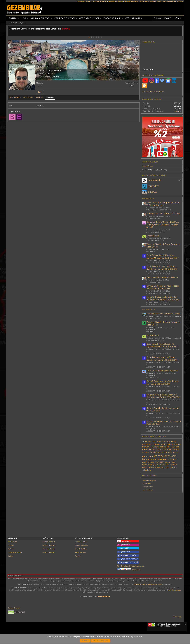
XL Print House (147, 484)
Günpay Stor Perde (148, 487)
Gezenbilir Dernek (49, 545)
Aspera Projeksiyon (148, 490)
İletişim (11, 556)
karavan (170, 456)
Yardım (78, 556)
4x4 (150, 441)
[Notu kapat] (185, 625)
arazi (151, 444)
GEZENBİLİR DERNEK (116, 1)
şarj (155, 465)
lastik (145, 459)
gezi (170, 452)
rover (145, 465)
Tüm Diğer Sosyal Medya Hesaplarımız (131, 566)
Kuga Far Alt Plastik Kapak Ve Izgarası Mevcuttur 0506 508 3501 (162, 257)
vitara (157, 467)
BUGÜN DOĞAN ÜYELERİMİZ (154, 175)
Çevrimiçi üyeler (150, 162)
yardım (174, 467)
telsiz (145, 467)
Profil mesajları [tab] (15, 97)
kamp (158, 456)
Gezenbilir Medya (49, 549)
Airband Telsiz (153, 236)
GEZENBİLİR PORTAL (100, 1)
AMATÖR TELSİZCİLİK (155, 232)
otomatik (159, 462)
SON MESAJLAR (149, 199)
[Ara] (178, 18)
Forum (13, 18)
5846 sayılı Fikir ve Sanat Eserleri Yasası (148, 584)
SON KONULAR (149, 310)
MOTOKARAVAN (153, 218)
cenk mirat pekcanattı (160, 447)
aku (154, 441)
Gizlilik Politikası (81, 549)
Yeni (23, 18)
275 (40, 86)
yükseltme (147, 470)
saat (150, 465)
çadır (164, 444)
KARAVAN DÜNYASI (40, 18)
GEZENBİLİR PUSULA (84, 1)
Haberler (11, 549)
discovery (156, 450)
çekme (170, 444)
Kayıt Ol (22, 23)
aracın (145, 444)
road (173, 462)
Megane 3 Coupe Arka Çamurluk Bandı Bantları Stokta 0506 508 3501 (163, 298)
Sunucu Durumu (14, 608)
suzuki (166, 465)
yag (163, 467)
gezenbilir (163, 452)
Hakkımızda (13, 542)
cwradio (178, 111)
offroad (151, 462)
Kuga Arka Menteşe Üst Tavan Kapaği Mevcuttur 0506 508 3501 (162, 268)
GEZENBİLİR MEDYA (131, 1)
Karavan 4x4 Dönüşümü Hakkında (162, 277)
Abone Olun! (129, 570)
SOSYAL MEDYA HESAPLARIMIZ (150, 1)
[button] (18, 18)
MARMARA (151, 252)
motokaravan (161, 459)
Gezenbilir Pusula (49, 542)
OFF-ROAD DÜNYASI (65, 18)
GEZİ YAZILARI (133, 18)
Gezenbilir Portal (48, 552)
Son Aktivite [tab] (28, 97)
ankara (160, 441)
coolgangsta (155, 180)
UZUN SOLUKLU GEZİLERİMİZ (158, 210)
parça (167, 462)
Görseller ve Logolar (15, 552)
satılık (160, 465)
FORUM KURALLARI (169, 1)
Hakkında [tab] (50, 97)
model (151, 459)
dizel (164, 450)
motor (171, 459)
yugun (145, 166)
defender (147, 449)
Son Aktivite (12, 23)
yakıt (168, 467)
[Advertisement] (162, 513)
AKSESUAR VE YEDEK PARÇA (158, 263)
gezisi (176, 452)
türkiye (151, 467)
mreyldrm (153, 186)
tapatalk (173, 465)
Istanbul (57, 71)
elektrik (146, 452)
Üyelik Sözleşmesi (82, 545)
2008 (145, 441)
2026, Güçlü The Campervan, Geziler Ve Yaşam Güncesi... (163, 204)
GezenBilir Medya (103, 596)
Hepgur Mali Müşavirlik (149, 480)
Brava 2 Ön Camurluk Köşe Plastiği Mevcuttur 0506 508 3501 (163, 287)
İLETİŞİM (180, 1)
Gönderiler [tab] (39, 97)
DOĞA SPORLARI (112, 18)
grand (145, 456)
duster (176, 450)
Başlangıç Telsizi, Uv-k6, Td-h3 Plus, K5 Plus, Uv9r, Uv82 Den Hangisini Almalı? (163, 225)
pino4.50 (153, 192)
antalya (167, 441)
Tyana (151, 166)
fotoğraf (154, 452)
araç (174, 441)
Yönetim (11, 545)
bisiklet (157, 444)
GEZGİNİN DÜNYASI (89, 18)
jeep (151, 456)
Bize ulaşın (177, 617)
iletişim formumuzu (174, 590)
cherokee (175, 447)
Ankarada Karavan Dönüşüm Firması (163, 214)
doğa (170, 450)
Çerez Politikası (81, 552)
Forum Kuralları (81, 542)
